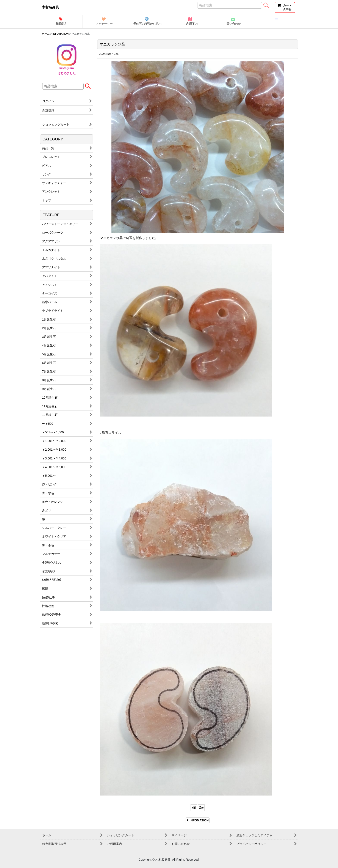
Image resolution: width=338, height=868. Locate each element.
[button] (277, 20)
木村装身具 (50, 7)
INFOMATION (198, 820)
